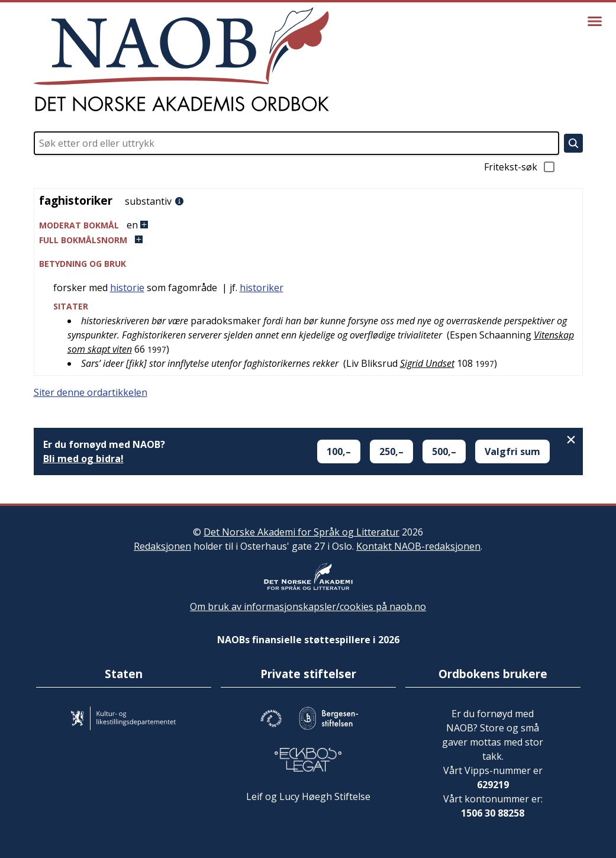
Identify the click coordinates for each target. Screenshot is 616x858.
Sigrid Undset (427, 363)
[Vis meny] (595, 21)
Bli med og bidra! (83, 459)
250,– (391, 451)
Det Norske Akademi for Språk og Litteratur (301, 532)
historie (127, 288)
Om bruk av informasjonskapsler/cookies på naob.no (308, 607)
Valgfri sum (512, 451)
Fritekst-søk (520, 167)
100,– (339, 451)
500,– (444, 451)
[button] (308, 225)
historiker (262, 288)
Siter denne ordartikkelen (91, 392)
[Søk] (573, 143)
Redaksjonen (162, 546)
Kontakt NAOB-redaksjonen (418, 546)
